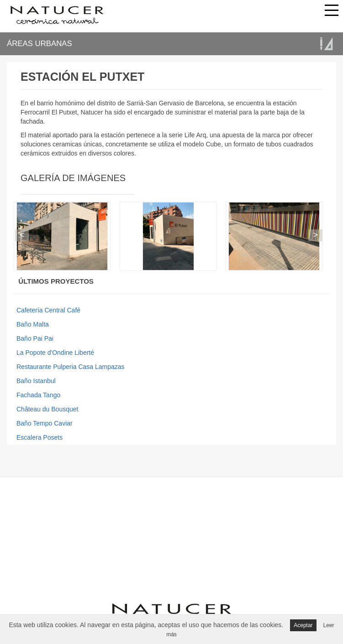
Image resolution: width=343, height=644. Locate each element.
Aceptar (303, 625)
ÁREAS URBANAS (40, 44)
